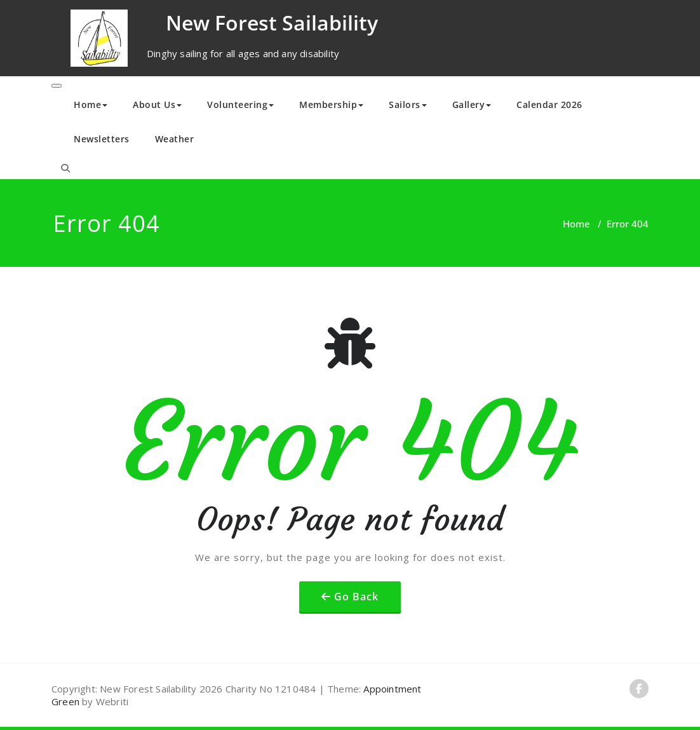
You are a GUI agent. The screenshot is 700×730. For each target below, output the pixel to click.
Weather (175, 139)
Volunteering (240, 105)
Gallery (472, 105)
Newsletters (102, 139)
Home (91, 105)
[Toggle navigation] (57, 86)
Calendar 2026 (549, 105)
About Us (157, 105)
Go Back (356, 597)
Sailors (408, 105)
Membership (331, 105)
